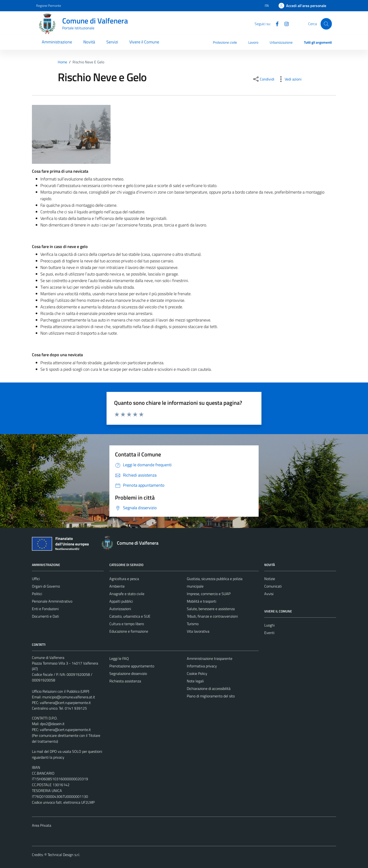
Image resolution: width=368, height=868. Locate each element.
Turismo (193, 624)
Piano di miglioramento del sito (211, 696)
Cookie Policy (197, 673)
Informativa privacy (202, 666)
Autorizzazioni (120, 609)
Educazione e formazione (129, 631)
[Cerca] (326, 24)
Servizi (112, 42)
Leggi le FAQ (119, 658)
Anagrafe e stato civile (127, 594)
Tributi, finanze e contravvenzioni (212, 616)
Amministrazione (57, 42)
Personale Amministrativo (52, 601)
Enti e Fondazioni (45, 609)
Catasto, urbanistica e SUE (130, 616)
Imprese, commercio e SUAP (209, 594)
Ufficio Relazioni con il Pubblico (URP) (61, 691)
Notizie (270, 579)
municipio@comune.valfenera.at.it (69, 697)
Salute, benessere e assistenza (211, 609)
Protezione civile (225, 42)
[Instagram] (285, 23)
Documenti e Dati (45, 616)
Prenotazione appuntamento (132, 666)
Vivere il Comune (144, 42)
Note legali (195, 681)
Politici (37, 594)
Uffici (36, 579)
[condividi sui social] (263, 79)
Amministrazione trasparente (210, 658)
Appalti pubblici (121, 601)
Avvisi (269, 594)
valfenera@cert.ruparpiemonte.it (65, 703)
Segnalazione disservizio (128, 673)
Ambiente (117, 586)
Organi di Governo (46, 586)
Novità (89, 42)
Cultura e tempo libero (127, 624)
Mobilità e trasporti (201, 601)
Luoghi (269, 625)
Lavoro (253, 42)
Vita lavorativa (198, 631)
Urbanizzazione (281, 42)
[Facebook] (275, 23)
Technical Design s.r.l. (64, 855)
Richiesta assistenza (125, 681)
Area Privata (42, 825)
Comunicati (273, 586)
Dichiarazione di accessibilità (209, 688)
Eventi (269, 633)
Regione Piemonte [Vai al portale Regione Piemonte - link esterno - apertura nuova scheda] (49, 6)
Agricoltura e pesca (124, 579)
